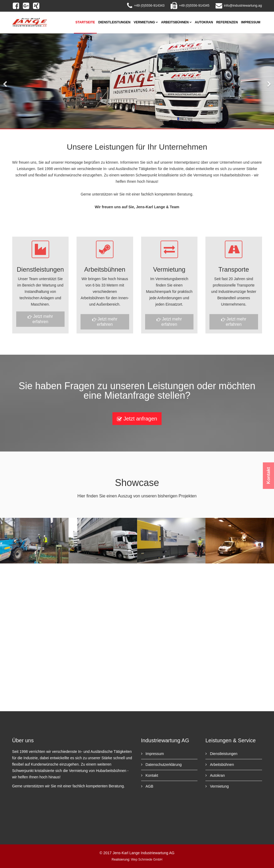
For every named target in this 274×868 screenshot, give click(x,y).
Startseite (85, 22)
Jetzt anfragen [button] (137, 419)
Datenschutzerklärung (163, 765)
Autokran (204, 22)
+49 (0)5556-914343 (149, 6)
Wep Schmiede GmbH (147, 860)
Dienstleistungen (114, 22)
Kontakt (151, 775)
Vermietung (144, 22)
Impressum (251, 22)
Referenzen (227, 22)
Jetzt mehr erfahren (40, 319)
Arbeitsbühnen (175, 22)
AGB (149, 786)
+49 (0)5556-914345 (194, 6)
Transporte (234, 269)
